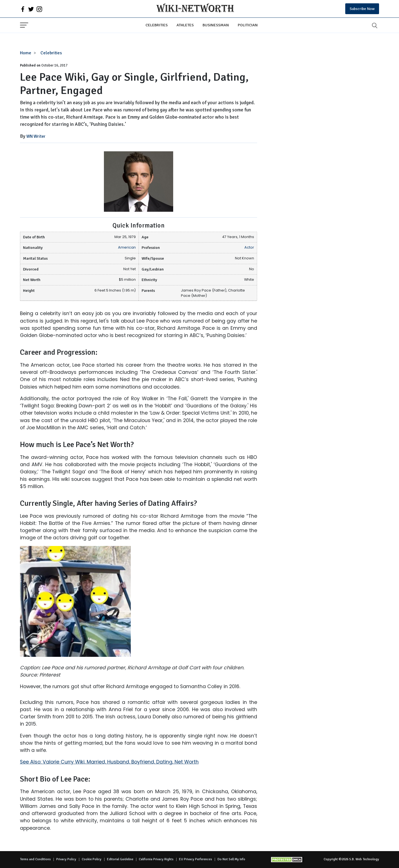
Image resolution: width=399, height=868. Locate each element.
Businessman (216, 25)
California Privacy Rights (156, 859)
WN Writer (36, 136)
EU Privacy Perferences (195, 859)
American (127, 247)
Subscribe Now (362, 9)
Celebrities (157, 25)
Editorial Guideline (120, 859)
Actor (249, 247)
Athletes (185, 25)
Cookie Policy (92, 859)
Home (26, 53)
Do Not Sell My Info (231, 859)
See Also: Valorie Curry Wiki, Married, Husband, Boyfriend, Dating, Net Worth (109, 762)
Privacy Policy (66, 859)
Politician (248, 25)
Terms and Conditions (35, 859)
